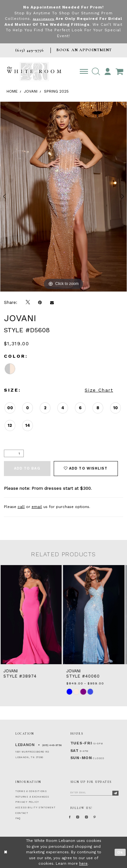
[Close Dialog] (6, 852)
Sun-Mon (81, 758)
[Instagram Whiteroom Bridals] (96, 817)
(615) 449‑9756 (52, 745)
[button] (96, 72)
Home (12, 91)
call (21, 507)
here (83, 863)
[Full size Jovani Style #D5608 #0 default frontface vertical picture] (63, 197)
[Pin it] (40, 302)
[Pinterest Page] (109, 817)
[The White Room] (34, 72)
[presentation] (32, 615)
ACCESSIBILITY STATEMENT (35, 808)
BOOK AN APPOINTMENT (84, 50)
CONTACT (22, 813)
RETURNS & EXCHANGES (32, 797)
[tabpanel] (63, 197)
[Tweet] (28, 302)
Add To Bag (27, 468)
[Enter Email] (94, 792)
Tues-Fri (81, 743)
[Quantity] (14, 453)
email (37, 507)
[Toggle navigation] (84, 72)
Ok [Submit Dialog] (120, 852)
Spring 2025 (56, 91)
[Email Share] (52, 302)
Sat (75, 751)
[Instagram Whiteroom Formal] (83, 817)
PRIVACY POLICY (27, 802)
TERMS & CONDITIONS (31, 791)
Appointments (51, 19)
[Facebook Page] (71, 817)
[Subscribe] (115, 793)
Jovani (31, 91)
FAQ (18, 818)
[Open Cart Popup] (119, 72)
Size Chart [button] (99, 390)
